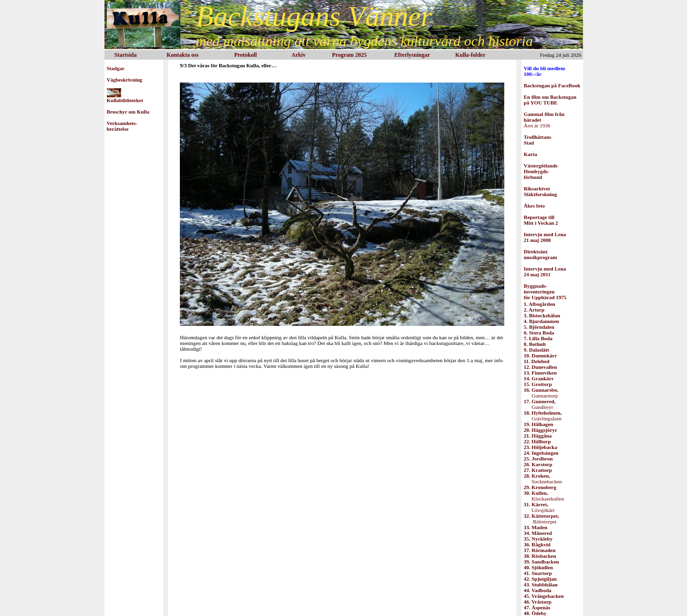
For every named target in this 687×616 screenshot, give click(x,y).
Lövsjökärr (539, 507)
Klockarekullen (544, 496)
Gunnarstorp (541, 393)
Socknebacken (543, 479)
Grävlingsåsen (543, 416)
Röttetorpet (541, 519)
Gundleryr (540, 404)
